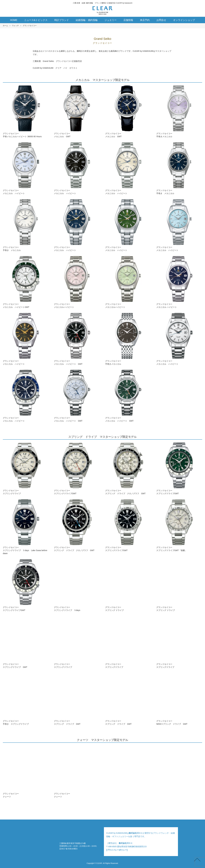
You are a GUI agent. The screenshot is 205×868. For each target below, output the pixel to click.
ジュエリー (111, 20)
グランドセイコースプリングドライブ (26, 469)
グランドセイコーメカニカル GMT (77, 112)
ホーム (5, 26)
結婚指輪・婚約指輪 (87, 20)
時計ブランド (62, 20)
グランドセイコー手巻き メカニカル (179, 168)
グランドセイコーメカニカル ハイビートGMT (26, 282)
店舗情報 (128, 20)
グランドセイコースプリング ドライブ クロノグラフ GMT (128, 469)
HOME (14, 20)
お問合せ (161, 20)
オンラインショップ (184, 20)
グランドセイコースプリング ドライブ (128, 585)
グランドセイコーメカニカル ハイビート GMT (77, 339)
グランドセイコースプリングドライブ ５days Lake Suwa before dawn (26, 527)
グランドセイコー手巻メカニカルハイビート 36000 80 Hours (26, 112)
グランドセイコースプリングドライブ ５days (77, 585)
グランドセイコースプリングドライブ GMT (26, 642)
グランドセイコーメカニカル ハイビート (26, 168)
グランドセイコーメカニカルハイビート (77, 282)
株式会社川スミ (136, 833)
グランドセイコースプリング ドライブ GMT (77, 699)
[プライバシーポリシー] (117, 850)
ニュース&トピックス (36, 20)
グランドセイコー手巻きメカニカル (179, 112)
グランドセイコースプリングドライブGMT (77, 469)
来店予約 (145, 20)
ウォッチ (15, 26)
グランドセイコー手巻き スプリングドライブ (26, 699)
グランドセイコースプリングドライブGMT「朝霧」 (179, 525)
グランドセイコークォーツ (26, 772)
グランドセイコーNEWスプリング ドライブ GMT (179, 699)
